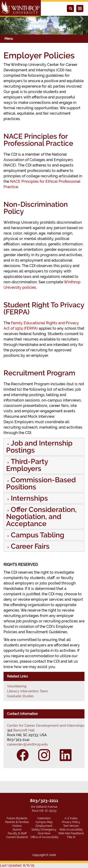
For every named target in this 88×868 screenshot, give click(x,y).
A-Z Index (71, 818)
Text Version (71, 826)
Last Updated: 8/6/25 (17, 865)
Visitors (17, 826)
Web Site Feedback (71, 833)
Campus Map (44, 822)
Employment (44, 826)
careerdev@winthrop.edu (27, 744)
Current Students (17, 837)
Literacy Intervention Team (28, 691)
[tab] (44, 447)
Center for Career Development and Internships (46, 726)
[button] (29, 499)
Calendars (44, 818)
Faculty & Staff (17, 833)
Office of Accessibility (45, 837)
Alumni (17, 830)
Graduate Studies (20, 696)
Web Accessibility (71, 830)
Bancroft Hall (24, 730)
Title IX (71, 837)
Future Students (17, 818)
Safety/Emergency (44, 830)
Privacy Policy (71, 822)
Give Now (44, 833)
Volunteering (17, 686)
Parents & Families (17, 822)
